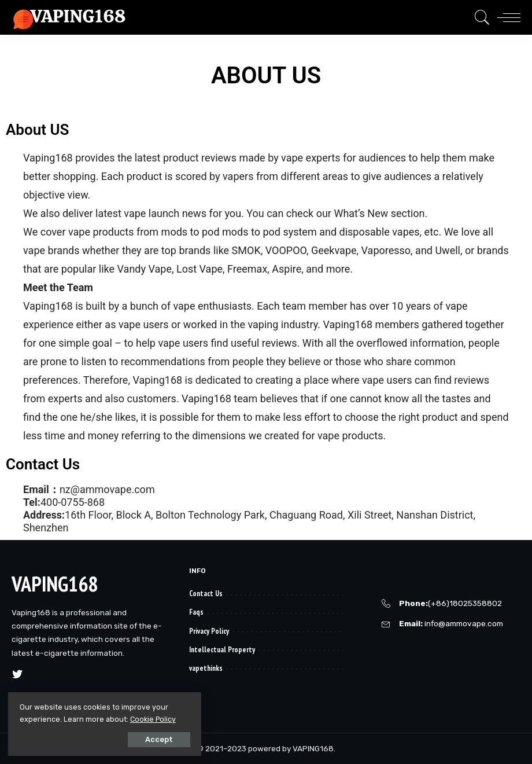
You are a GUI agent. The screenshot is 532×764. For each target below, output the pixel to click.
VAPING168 (55, 584)
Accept (139, 739)
